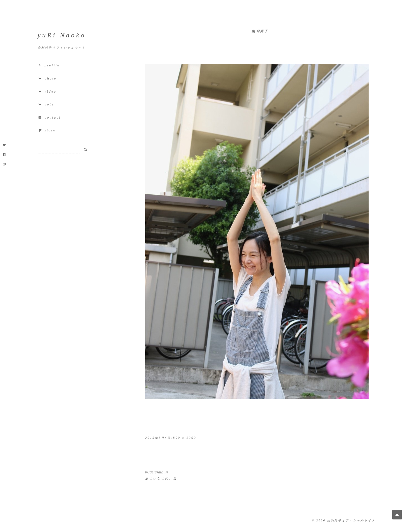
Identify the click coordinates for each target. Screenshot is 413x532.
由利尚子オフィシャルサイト (351, 520)
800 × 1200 (185, 438)
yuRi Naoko (62, 35)
